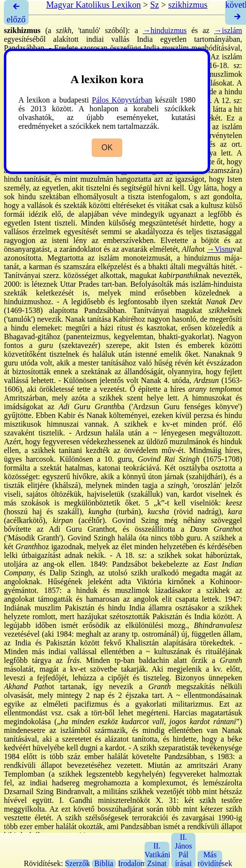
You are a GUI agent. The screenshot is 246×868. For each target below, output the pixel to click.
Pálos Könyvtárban (122, 100)
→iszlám (228, 30)
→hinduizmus (165, 30)
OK (107, 148)
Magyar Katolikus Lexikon (93, 5)
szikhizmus (188, 5)
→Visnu (220, 249)
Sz (154, 5)
